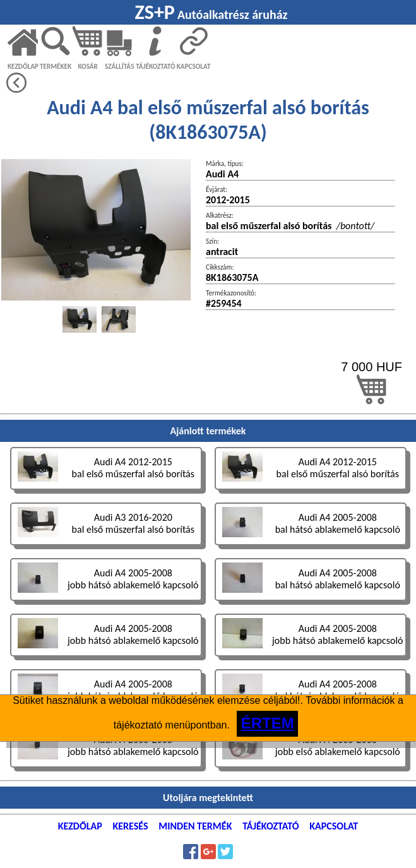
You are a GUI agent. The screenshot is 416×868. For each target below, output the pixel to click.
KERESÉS (131, 826)
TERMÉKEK (56, 66)
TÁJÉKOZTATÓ (155, 66)
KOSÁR (87, 66)
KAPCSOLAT (194, 66)
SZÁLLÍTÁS (120, 66)
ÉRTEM (268, 723)
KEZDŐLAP (23, 66)
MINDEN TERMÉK (195, 826)
